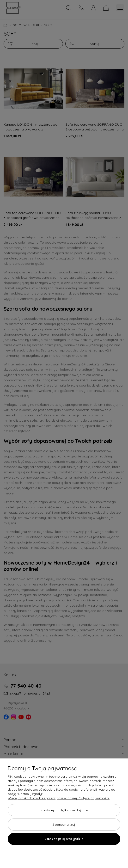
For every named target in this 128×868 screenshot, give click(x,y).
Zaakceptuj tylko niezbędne (64, 810)
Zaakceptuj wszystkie (64, 839)
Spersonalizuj (64, 825)
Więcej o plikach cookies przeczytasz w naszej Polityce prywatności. (59, 798)
